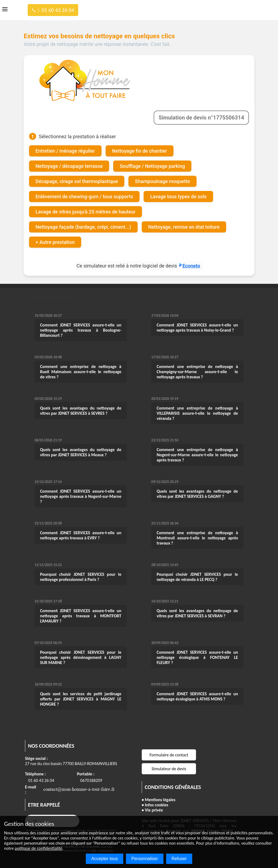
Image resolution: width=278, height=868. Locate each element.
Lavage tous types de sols (179, 196)
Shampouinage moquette (162, 181)
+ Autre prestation (55, 242)
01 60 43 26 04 (41, 780)
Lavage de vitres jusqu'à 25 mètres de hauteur (86, 211)
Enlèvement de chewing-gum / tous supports (84, 196)
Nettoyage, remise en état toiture (184, 226)
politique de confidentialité (38, 848)
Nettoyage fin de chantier (140, 150)
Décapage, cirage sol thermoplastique (77, 181)
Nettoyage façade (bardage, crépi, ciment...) (83, 226)
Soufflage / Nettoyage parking (152, 166)
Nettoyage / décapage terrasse (69, 166)
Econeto (189, 265)
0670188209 (91, 780)
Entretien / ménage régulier (65, 150)
